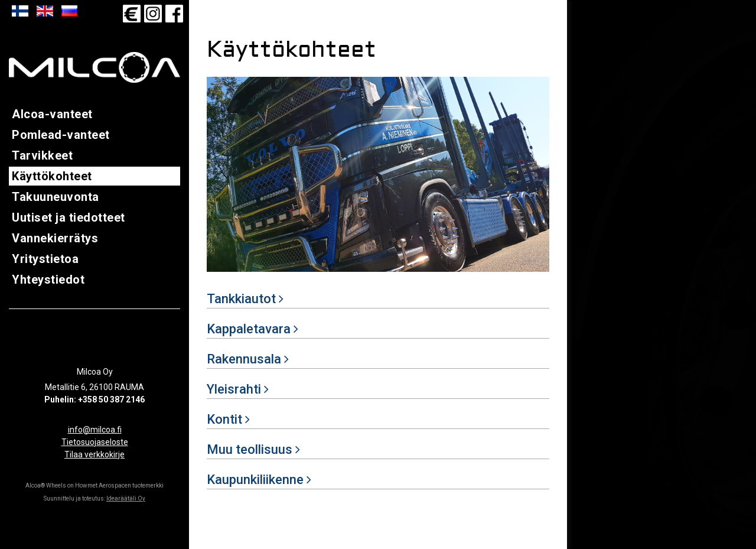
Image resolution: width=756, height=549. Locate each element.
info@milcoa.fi (95, 430)
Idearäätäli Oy (126, 498)
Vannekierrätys (55, 238)
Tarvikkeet (42, 155)
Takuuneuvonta (56, 197)
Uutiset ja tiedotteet (69, 217)
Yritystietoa (45, 259)
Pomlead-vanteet (61, 135)
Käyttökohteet (52, 176)
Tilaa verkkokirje (94, 454)
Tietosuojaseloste (95, 442)
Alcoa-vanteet (52, 114)
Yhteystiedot (48, 280)
